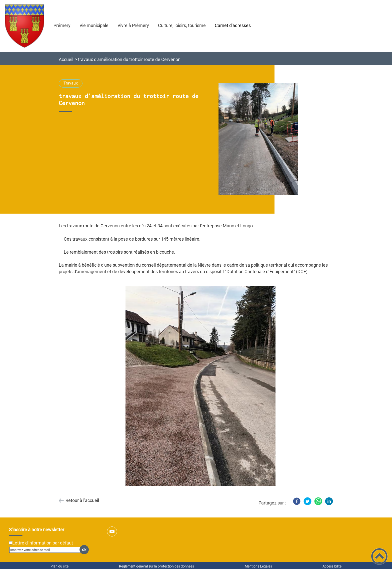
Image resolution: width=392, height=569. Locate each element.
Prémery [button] (62, 25)
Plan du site (59, 566)
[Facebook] (297, 501)
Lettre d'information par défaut (43, 543)
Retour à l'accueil (82, 500)
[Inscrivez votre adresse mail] (47, 550)
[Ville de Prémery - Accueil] (25, 26)
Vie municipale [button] (94, 25)
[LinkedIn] (329, 501)
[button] (379, 556)
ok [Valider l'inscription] (84, 550)
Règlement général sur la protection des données (156, 566)
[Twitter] (307, 501)
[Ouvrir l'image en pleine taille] (260, 139)
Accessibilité (332, 566)
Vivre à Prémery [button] (133, 25)
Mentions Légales (258, 566)
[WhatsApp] (318, 501)
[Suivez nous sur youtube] (112, 531)
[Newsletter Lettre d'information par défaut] (11, 543)
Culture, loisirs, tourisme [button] (182, 25)
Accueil (66, 59)
